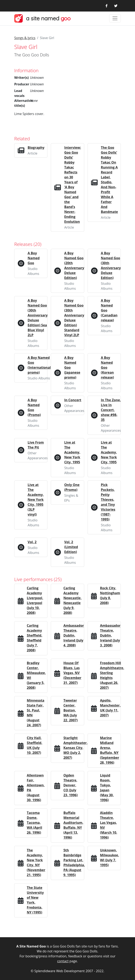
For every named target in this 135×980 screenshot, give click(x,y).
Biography (36, 148)
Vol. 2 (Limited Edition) (71, 547)
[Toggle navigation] (115, 18)
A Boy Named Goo (34, 258)
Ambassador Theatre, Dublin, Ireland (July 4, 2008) (74, 635)
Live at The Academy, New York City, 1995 (72, 452)
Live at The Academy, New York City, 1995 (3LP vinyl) (36, 500)
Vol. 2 (32, 542)
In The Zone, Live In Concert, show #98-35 (111, 410)
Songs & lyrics (25, 38)
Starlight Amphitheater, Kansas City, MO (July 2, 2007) (75, 748)
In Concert (73, 400)
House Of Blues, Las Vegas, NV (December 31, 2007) (72, 673)
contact (63, 961)
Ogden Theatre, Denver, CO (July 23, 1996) (70, 785)
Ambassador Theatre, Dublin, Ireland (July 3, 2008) (110, 635)
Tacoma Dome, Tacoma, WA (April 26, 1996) (34, 823)
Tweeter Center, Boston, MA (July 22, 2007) (70, 710)
